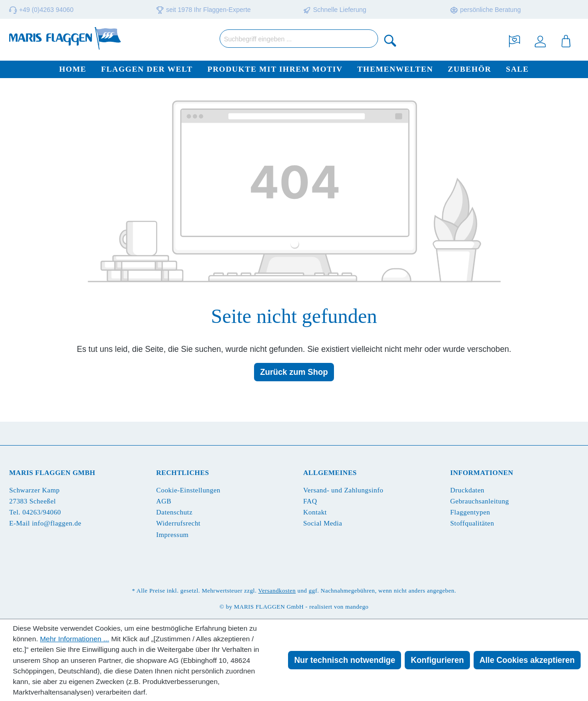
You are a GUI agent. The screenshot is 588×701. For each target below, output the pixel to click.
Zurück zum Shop (294, 372)
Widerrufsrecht (178, 523)
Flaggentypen (470, 512)
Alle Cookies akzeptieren (527, 660)
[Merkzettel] (514, 40)
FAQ (310, 501)
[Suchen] (390, 40)
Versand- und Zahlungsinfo (343, 490)
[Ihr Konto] (540, 40)
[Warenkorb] (566, 40)
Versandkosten (277, 591)
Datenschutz (174, 512)
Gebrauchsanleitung (480, 501)
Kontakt (315, 512)
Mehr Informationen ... (75, 639)
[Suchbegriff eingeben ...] (299, 39)
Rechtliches (183, 473)
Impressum (172, 535)
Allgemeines (330, 473)
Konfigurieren (437, 660)
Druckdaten (467, 490)
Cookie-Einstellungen (188, 490)
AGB (164, 501)
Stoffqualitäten (472, 523)
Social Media (323, 523)
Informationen (482, 473)
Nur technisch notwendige (345, 660)
